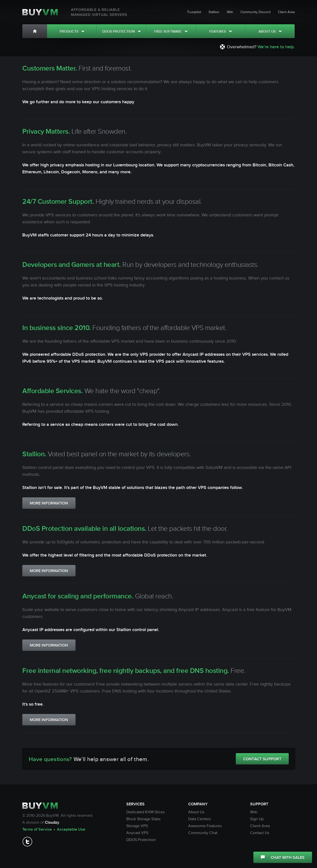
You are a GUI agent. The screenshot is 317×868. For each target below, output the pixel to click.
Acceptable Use (71, 830)
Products (72, 32)
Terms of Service (37, 830)
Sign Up (257, 819)
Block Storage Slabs (143, 819)
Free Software (171, 32)
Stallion (214, 12)
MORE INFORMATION (49, 503)
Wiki (230, 12)
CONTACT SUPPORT (262, 759)
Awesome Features (205, 826)
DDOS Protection (121, 32)
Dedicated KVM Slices (145, 812)
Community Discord (255, 12)
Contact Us (260, 833)
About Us (270, 32)
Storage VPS (137, 826)
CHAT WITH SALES (283, 858)
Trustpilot (194, 12)
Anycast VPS (137, 833)
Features (221, 32)
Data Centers (199, 819)
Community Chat (203, 833)
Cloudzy (52, 823)
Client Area (286, 12)
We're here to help (276, 47)
